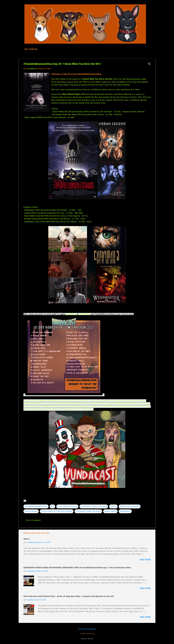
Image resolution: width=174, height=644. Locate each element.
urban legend (110, 511)
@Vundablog (84, 314)
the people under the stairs (88, 511)
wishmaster (125, 511)
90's (52, 506)
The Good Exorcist (129, 404)
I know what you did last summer (57, 511)
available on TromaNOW (100, 406)
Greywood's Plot (137, 406)
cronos (113, 506)
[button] (149, 64)
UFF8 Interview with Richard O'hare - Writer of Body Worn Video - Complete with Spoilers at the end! (69, 596)
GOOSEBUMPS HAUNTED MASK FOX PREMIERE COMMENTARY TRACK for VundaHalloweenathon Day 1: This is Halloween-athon (77, 568)
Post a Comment (33, 520)
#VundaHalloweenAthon (36, 506)
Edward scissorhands (130, 506)
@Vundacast (71, 314)
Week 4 (27, 539)
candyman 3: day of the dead (94, 506)
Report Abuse (87, 639)
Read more (145, 560)
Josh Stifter (79, 401)
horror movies (31, 511)
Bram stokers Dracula (67, 506)
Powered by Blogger (87, 629)
